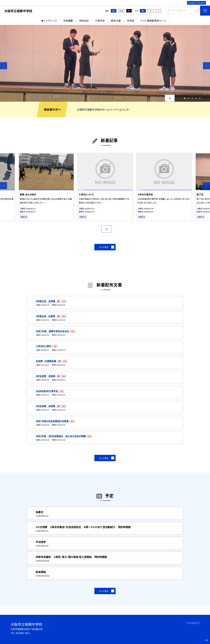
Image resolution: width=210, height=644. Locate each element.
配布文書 (116, 21)
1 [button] (185, 98)
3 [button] (192, 98)
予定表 (131, 21)
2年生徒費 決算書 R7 (48, 376)
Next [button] (206, 66)
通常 (114, 11)
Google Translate (197, 3)
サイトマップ (194, 623)
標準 (143, 11)
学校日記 (84, 21)
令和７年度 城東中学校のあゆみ (53, 331)
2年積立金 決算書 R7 (48, 301)
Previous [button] (4, 66)
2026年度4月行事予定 (47, 391)
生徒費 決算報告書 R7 (49, 361)
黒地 (129, 11)
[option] (105, 63)
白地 (121, 11)
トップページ (50, 21)
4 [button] (196, 98)
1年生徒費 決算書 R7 (48, 406)
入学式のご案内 (44, 346)
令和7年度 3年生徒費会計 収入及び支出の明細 (61, 436)
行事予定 (100, 21)
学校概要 (68, 21)
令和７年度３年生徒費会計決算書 (52, 421)
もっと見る (104, 247)
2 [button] (189, 98)
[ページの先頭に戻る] (206, 640)
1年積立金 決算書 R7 (48, 316)
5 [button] (200, 98)
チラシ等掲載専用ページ (153, 21)
